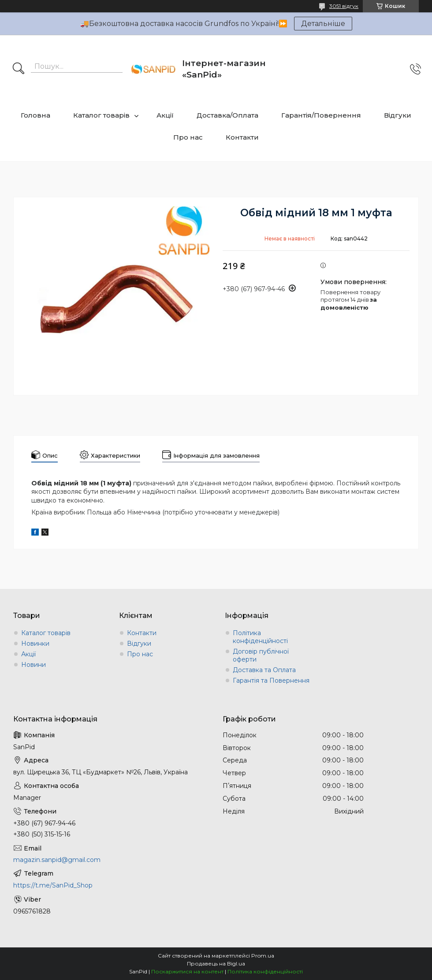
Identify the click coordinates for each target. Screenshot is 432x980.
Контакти (242, 137)
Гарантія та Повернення (271, 680)
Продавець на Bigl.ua (216, 963)
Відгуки (398, 115)
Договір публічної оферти (261, 655)
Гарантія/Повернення (321, 115)
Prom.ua (263, 956)
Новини (34, 665)
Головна (35, 115)
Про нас (188, 137)
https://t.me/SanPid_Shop (53, 885)
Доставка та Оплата (264, 670)
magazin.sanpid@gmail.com (57, 860)
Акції (165, 115)
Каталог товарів (101, 115)
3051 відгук (344, 6)
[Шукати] (19, 69)
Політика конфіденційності (260, 637)
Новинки (35, 643)
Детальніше (323, 24)
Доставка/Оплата (227, 115)
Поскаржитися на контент (187, 971)
